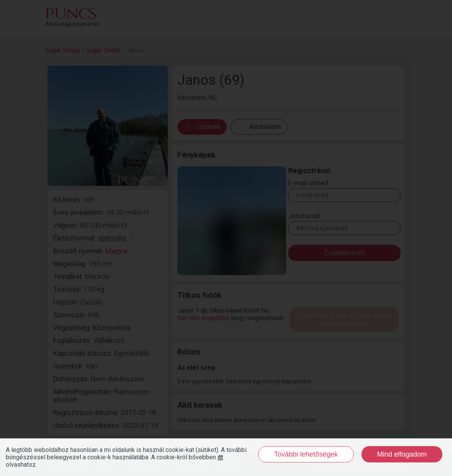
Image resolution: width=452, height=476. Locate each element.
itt (220, 457)
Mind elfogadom (402, 454)
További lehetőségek (306, 454)
